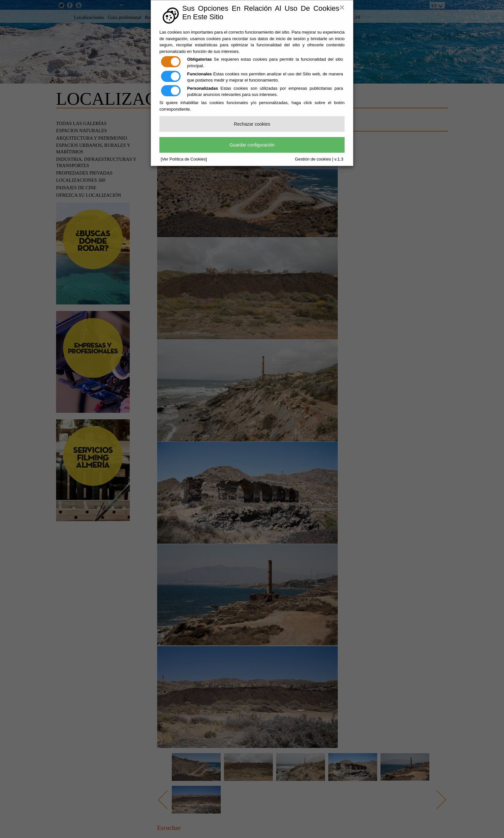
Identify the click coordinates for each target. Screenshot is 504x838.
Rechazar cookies (252, 124)
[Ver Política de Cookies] (184, 159)
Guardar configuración (252, 145)
